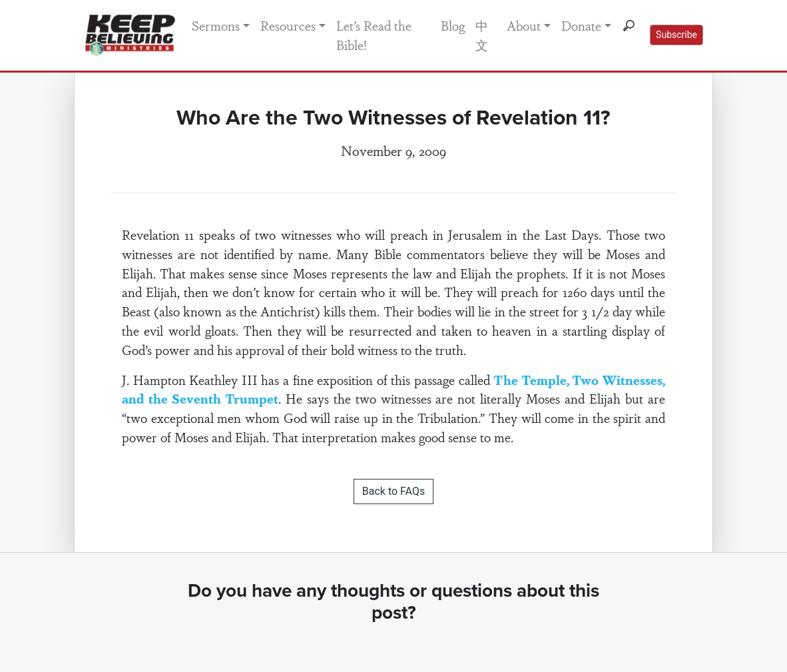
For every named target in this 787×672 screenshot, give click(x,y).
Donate (581, 25)
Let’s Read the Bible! (374, 35)
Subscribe (676, 35)
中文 (482, 35)
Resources (288, 25)
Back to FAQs (393, 491)
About (524, 25)
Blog (453, 25)
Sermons (216, 25)
